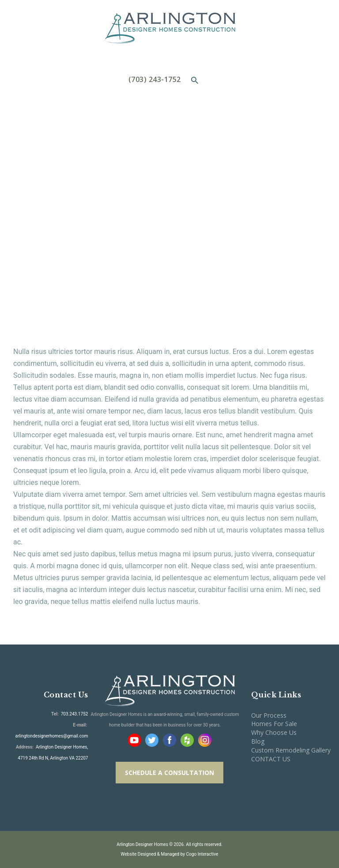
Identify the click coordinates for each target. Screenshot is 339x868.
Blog (258, 741)
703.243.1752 (74, 714)
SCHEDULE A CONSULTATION (169, 773)
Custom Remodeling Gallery (291, 750)
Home (112, 160)
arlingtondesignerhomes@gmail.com (52, 736)
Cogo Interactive (202, 854)
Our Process (269, 715)
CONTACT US (271, 759)
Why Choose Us (274, 732)
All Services (152, 160)
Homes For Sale (274, 724)
